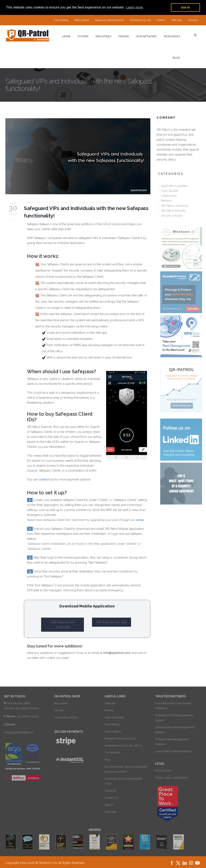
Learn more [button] (135, 7)
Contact (161, 20)
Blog (176, 58)
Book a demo (82, 20)
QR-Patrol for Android (63, 624)
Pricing (124, 36)
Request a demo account (109, 20)
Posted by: (34, 202)
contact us (46, 479)
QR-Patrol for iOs (112, 622)
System (83, 36)
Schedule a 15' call (140, 20)
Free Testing (61, 20)
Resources (172, 36)
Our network (146, 36)
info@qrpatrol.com (117, 653)
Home (66, 36)
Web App (177, 20)
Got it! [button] (185, 7)
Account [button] (193, 20)
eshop (140, 520)
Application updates (99, 202)
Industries (103, 36)
